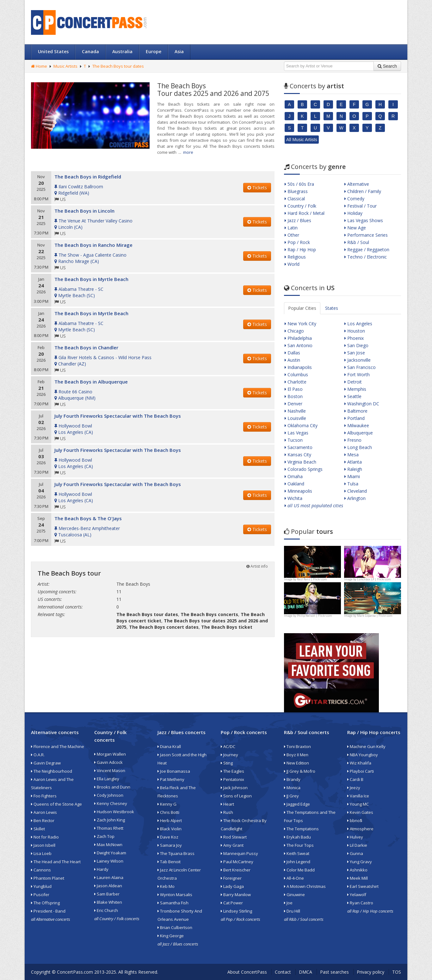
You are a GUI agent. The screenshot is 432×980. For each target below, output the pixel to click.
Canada (90, 51)
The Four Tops (299, 845)
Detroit (353, 382)
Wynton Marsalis (175, 895)
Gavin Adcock (108, 762)
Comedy (354, 199)
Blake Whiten (108, 902)
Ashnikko (357, 870)
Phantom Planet (48, 878)
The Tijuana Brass (176, 853)
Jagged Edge (297, 804)
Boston (294, 396)
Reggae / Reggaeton (367, 250)
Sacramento (299, 447)
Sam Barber (107, 894)
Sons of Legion (236, 796)
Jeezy (354, 788)
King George (171, 936)
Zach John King (110, 820)
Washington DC (362, 404)
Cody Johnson (109, 795)
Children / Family (363, 191)
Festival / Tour (361, 206)
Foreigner (231, 878)
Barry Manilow (236, 895)
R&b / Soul (357, 242)
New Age (355, 228)
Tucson (294, 440)
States (332, 308)
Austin (292, 360)
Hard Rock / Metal (305, 213)
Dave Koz (168, 837)
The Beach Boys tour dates (118, 66)
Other (292, 235)
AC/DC (228, 746)
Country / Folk (300, 206)
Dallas (292, 353)
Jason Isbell (43, 845)
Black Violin (170, 829)
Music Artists (65, 66)
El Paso (294, 389)
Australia (122, 51)
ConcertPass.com (75, 972)
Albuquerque (359, 433)
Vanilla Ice (358, 796)
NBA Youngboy (363, 755)
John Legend (297, 862)
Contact (283, 972)
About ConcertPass (247, 972)
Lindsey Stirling (236, 911)
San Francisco (360, 367)
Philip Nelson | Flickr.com (315, 616)
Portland (355, 418)
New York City (300, 324)
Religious (295, 257)
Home (39, 66)
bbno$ (355, 821)
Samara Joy (170, 845)
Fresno (353, 440)
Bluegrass (296, 191)
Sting (227, 763)
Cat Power (232, 903)
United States (53, 51)
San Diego (356, 345)
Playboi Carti (361, 771)
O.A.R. (38, 755)
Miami (352, 476)
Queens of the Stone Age (56, 804)
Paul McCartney (237, 862)
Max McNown (108, 845)
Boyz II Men (296, 755)
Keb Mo (166, 886)
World (292, 264)
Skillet (38, 829)
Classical (295, 199)
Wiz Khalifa (359, 763)
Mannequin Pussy (239, 853)
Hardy (101, 869)
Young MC (358, 804)
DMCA (305, 972)
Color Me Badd (299, 870)
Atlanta (353, 462)
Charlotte (296, 382)
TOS (397, 972)
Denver (293, 404)
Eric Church (106, 910)
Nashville (295, 411)
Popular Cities (302, 308)
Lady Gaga (232, 886)
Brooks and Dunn (112, 787)
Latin (291, 228)
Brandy (292, 779)
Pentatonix (232, 779)
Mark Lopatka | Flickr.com (375, 616)
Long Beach (358, 447)
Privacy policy (370, 972)
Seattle (353, 396)
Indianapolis (298, 367)
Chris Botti (168, 812)
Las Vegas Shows (364, 220)
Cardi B (355, 779)
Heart (227, 804)
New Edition (296, 763)
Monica (292, 788)
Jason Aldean (108, 886)
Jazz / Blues (298, 220)
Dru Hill (292, 911)
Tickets (257, 187)
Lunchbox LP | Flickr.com (374, 579)
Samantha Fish (173, 903)
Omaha (294, 476)
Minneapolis (298, 491)
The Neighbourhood (52, 771)
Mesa (352, 455)
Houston (355, 331)
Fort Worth (357, 375)
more (188, 152)
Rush (227, 812)
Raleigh (353, 469)
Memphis (355, 389)
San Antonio (299, 345)
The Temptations (301, 829)
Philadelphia (298, 338)
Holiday (353, 213)
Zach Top (104, 836)
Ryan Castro (360, 903)
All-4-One (294, 878)
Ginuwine (294, 895)
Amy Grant (232, 845)
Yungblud (41, 886)
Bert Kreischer (236, 870)
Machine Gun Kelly (366, 746)
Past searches (334, 972)
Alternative (357, 184)
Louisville (295, 418)
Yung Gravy (360, 862)
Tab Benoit (169, 862)
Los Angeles (358, 324)
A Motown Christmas (305, 886)
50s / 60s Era (299, 184)
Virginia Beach (300, 462)
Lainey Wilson (109, 861)
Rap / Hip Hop (300, 250)
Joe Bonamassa (174, 771)
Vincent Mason (110, 771)
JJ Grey (291, 796)
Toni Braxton (297, 746)
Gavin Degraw (46, 763)
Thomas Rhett (109, 828)
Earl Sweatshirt (363, 886)
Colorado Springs (304, 469)
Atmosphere (360, 829)
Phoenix (354, 338)
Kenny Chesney (111, 803)
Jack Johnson (234, 788)
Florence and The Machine (58, 746)
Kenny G (167, 804)
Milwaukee (357, 425)
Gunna (355, 853)
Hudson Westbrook (114, 812)
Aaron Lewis (44, 812)
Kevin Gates (360, 812)
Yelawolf (357, 895)
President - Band (48, 911)
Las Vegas (296, 433)
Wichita (293, 498)
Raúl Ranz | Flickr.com (312, 579)
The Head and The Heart (56, 862)
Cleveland (356, 491)
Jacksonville (358, 360)
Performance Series (366, 235)
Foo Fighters (44, 796)
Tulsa (351, 484)
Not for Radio (45, 837)
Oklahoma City (301, 425)
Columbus (296, 375)
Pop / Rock (297, 242)
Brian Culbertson (175, 927)
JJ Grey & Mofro (300, 771)
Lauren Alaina (109, 877)
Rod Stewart (234, 837)
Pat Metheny (171, 779)
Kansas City (298, 455)
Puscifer (40, 895)
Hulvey (355, 837)
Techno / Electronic (366, 257)
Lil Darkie (357, 845)
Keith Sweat (297, 853)
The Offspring (45, 903)
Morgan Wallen (110, 754)
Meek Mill (358, 878)
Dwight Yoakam (110, 853)
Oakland (294, 484)
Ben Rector (43, 821)
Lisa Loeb (41, 853)
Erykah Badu (297, 837)
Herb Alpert (170, 821)
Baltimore (356, 411)
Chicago (294, 331)
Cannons (41, 870)
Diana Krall (169, 746)
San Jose (355, 353)
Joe (288, 903)
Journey (229, 755)
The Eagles (232, 771)
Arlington (355, 498)
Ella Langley (107, 779)
